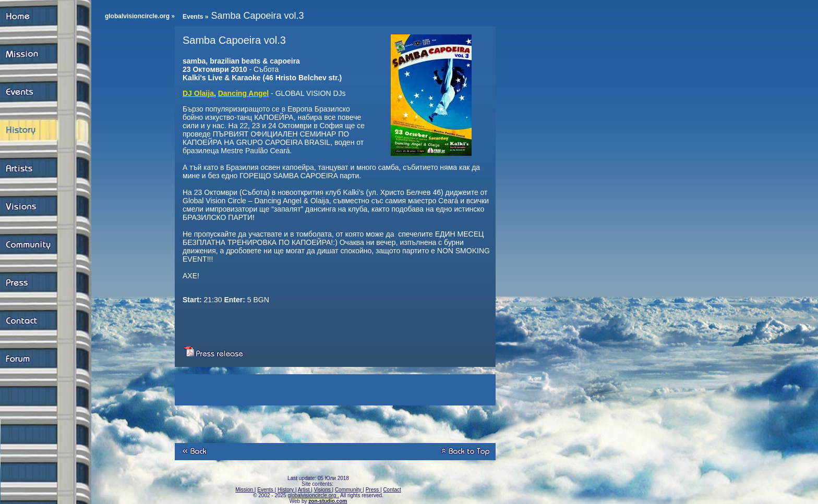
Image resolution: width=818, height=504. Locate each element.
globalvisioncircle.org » (140, 16)
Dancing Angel (244, 93)
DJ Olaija (198, 93)
